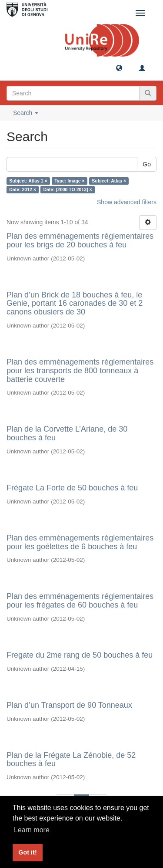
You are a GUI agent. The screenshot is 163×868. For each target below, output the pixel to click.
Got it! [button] (27, 852)
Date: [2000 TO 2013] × (67, 189)
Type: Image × (70, 181)
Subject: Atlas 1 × (28, 181)
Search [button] (26, 113)
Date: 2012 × (23, 189)
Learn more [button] (32, 830)
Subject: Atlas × (109, 181)
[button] (119, 68)
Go (147, 164)
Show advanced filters (127, 202)
